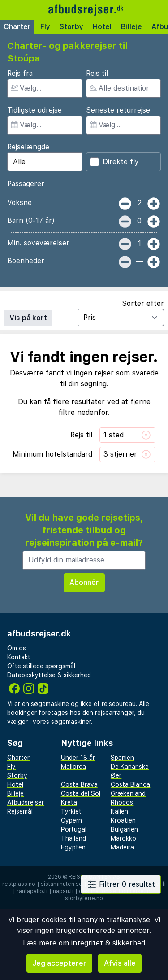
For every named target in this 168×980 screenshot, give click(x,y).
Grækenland (128, 793)
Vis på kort (28, 318)
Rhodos (122, 802)
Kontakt (19, 657)
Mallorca (73, 767)
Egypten (73, 847)
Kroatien (123, 820)
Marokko (123, 838)
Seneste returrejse (118, 110)
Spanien (122, 758)
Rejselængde (28, 147)
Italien (119, 811)
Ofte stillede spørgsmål (41, 666)
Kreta (69, 802)
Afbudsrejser (26, 802)
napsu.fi (63, 891)
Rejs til (97, 73)
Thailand (73, 838)
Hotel (102, 27)
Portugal (74, 829)
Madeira (122, 847)
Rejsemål (20, 811)
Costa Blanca (130, 784)
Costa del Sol (81, 793)
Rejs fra (20, 73)
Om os (17, 648)
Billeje (131, 27)
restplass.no (19, 884)
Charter (17, 27)
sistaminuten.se (62, 884)
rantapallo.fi (32, 891)
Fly (45, 27)
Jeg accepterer (59, 963)
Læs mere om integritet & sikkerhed (84, 943)
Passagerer (26, 184)
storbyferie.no (84, 898)
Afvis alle (120, 963)
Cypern (71, 820)
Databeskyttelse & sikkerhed (49, 675)
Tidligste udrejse (34, 110)
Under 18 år (78, 758)
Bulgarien (124, 829)
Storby (71, 27)
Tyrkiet (71, 811)
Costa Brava (79, 784)
